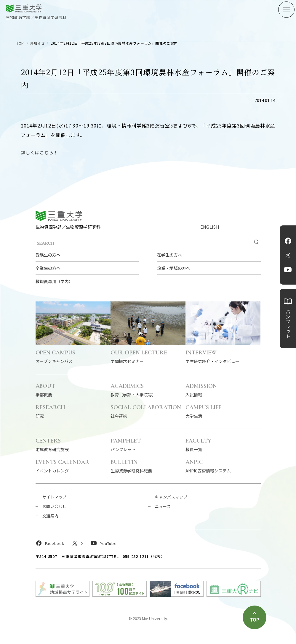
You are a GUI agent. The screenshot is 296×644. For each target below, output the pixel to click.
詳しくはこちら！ (39, 152)
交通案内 (51, 516)
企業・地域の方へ (174, 268)
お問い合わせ (55, 506)
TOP (20, 43)
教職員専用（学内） (54, 281)
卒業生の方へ (48, 268)
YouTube (288, 270)
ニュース (163, 506)
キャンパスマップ (171, 497)
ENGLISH (210, 227)
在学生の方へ (169, 255)
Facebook (288, 241)
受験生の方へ (48, 255)
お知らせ (37, 43)
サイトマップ (55, 497)
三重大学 (59, 216)
